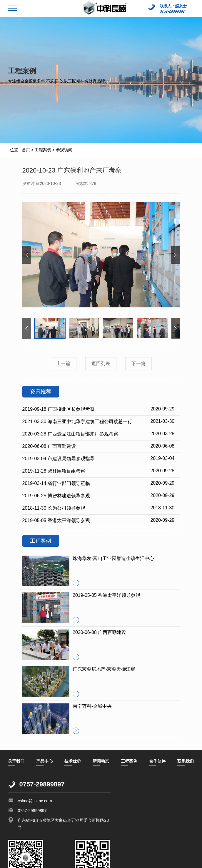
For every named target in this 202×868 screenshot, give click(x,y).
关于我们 (16, 761)
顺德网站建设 (38, 861)
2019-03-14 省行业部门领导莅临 (56, 483)
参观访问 (64, 150)
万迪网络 (60, 861)
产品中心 (44, 761)
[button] (175, 255)
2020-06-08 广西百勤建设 (49, 446)
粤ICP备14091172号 (60, 855)
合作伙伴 (157, 761)
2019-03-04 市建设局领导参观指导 (59, 459)
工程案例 (43, 150)
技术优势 (73, 761)
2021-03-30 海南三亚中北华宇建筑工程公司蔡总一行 (77, 421)
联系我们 (186, 761)
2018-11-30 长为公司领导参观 (54, 508)
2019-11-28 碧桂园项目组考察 (54, 471)
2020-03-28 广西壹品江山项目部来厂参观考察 (70, 434)
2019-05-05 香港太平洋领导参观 (56, 520)
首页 (26, 150)
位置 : (15, 150)
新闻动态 (101, 761)
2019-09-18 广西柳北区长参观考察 (59, 409)
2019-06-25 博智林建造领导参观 (56, 496)
